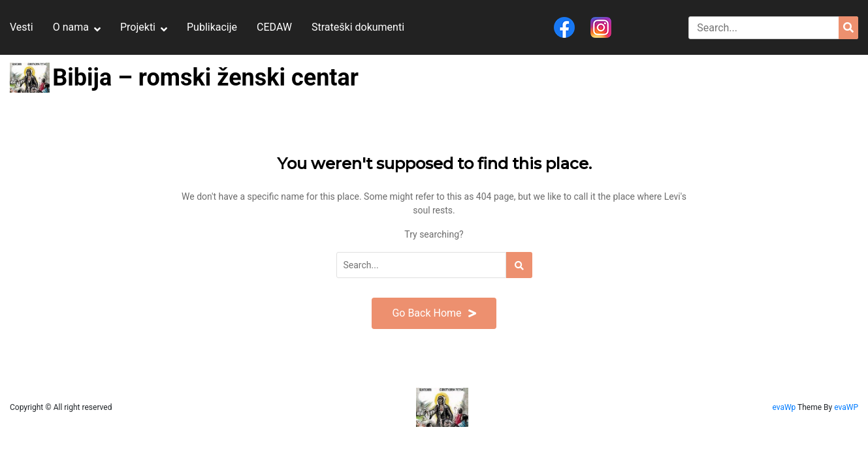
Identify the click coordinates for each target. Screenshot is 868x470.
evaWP (846, 407)
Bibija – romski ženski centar (205, 78)
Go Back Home (434, 313)
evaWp (785, 407)
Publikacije (212, 27)
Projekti (138, 27)
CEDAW (274, 27)
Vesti (22, 27)
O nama (71, 27)
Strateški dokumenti (358, 27)
